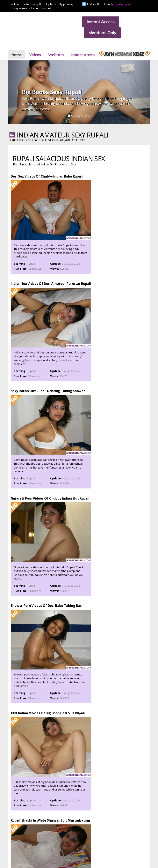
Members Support (51, 828)
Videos (43, 46)
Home (21, 46)
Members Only (102, 33)
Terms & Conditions (51, 832)
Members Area (14, 825)
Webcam (67, 46)
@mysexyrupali (121, 4)
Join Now (45, 825)
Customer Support (16, 828)
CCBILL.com (27, 852)
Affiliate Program (15, 832)
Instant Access (101, 22)
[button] (21, 90)
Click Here (132, 808)
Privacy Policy (13, 835)
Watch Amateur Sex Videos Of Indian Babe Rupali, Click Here (79, 684)
